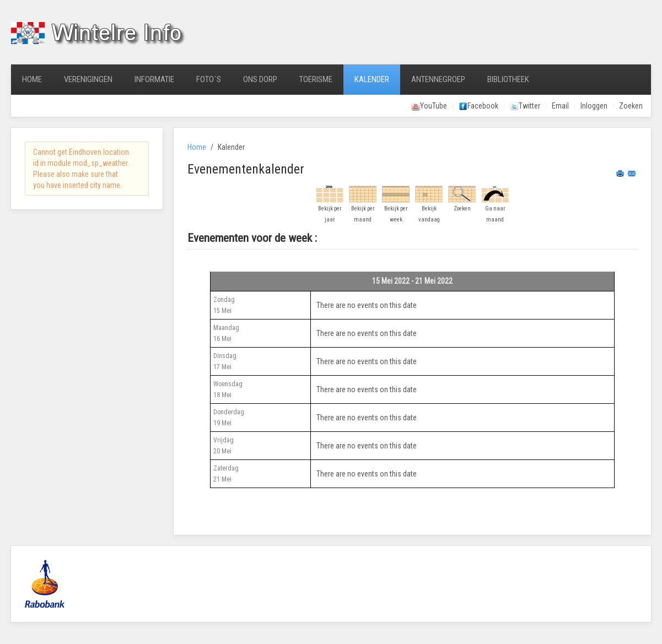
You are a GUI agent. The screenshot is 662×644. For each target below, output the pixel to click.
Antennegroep (438, 79)
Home (32, 79)
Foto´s (209, 79)
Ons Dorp (260, 79)
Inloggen (594, 106)
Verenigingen (88, 79)
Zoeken (631, 106)
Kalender (372, 79)
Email (560, 106)
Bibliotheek (508, 79)
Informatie (154, 79)
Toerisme (316, 79)
